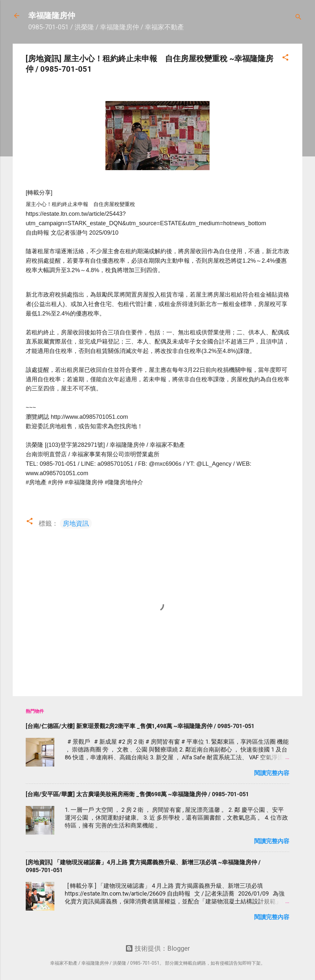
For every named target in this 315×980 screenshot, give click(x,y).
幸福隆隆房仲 (52, 16)
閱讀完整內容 (272, 773)
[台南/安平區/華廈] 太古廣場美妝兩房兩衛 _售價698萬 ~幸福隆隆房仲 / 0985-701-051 (137, 794)
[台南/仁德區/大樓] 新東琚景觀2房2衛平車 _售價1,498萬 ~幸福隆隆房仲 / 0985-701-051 (140, 726)
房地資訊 (76, 523)
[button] (285, 58)
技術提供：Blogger (158, 948)
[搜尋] (298, 18)
